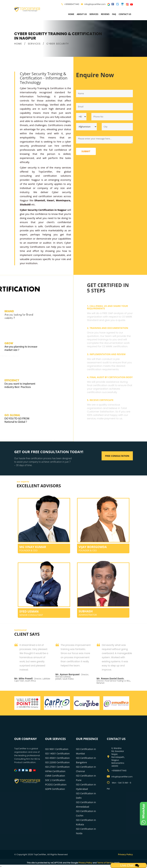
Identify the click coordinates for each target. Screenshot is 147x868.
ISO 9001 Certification (57, 749)
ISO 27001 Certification (57, 767)
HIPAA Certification (55, 771)
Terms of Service (105, 863)
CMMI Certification (55, 776)
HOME (18, 44)
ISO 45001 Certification (57, 758)
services (94, 14)
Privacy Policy (125, 854)
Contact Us (125, 14)
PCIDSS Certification (56, 785)
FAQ (114, 14)
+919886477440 (72, 4)
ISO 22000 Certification (57, 762)
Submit (86, 151)
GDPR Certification (55, 789)
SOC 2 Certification (55, 780)
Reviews (105, 14)
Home (71, 14)
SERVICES (34, 44)
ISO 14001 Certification (57, 753)
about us (82, 14)
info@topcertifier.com (93, 4)
